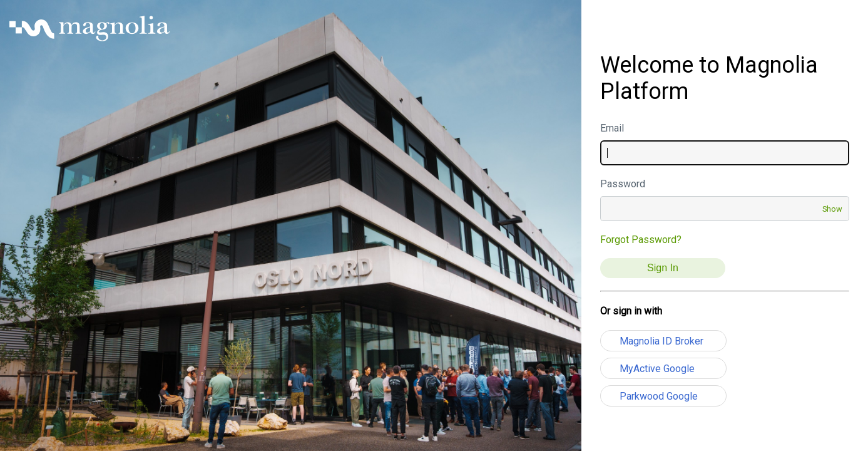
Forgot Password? (641, 240)
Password (623, 184)
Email (612, 128)
